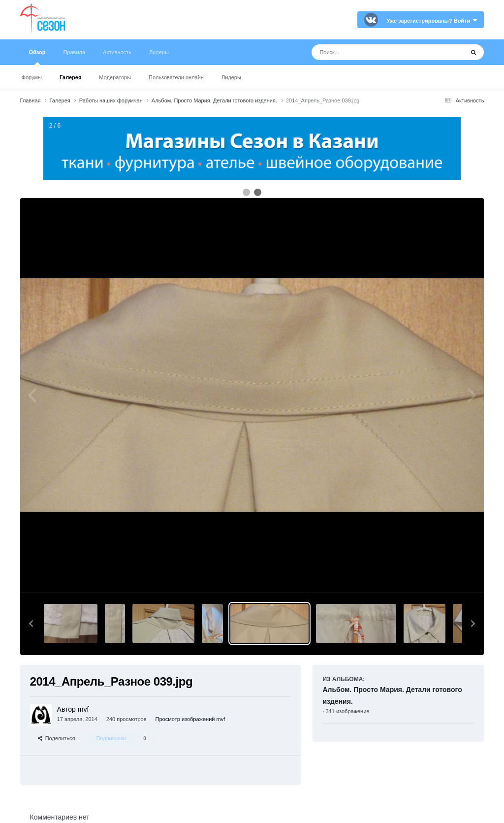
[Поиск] (369, 52)
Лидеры (231, 77)
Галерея (70, 77)
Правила (74, 52)
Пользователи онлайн (176, 77)
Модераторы (115, 77)
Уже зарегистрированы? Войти (432, 21)
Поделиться (57, 738)
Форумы (32, 77)
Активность (117, 52)
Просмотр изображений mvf (190, 719)
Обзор (37, 57)
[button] (31, 624)
